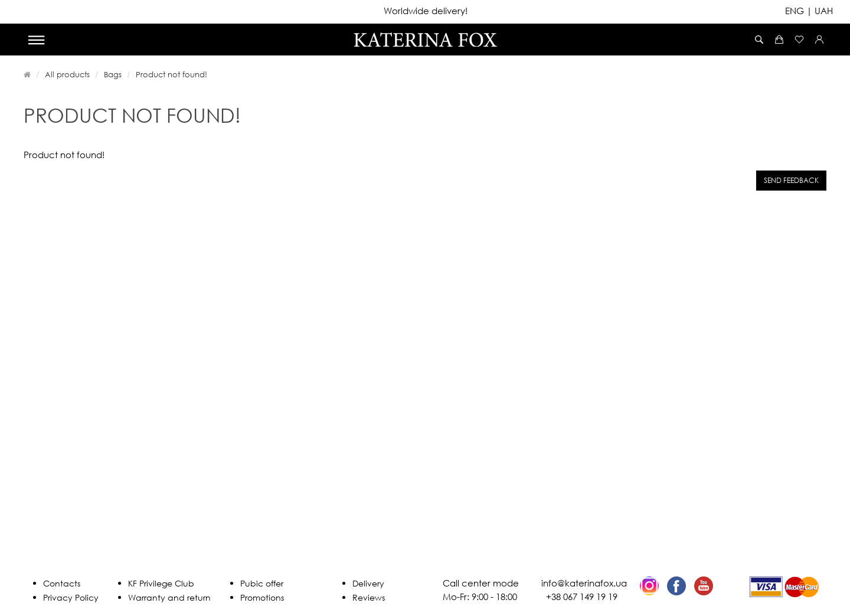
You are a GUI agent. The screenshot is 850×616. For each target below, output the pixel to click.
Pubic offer (262, 583)
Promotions (262, 597)
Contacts (62, 583)
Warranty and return (169, 597)
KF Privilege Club (161, 583)
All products (67, 74)
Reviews (369, 597)
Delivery (368, 583)
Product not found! (171, 74)
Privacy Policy (71, 597)
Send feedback (791, 180)
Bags (113, 74)
